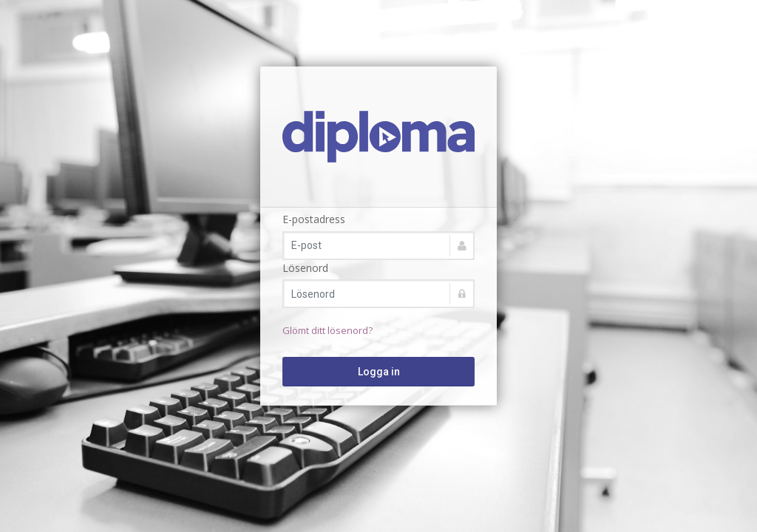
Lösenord (305, 268)
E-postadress (314, 219)
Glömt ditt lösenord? (327, 330)
